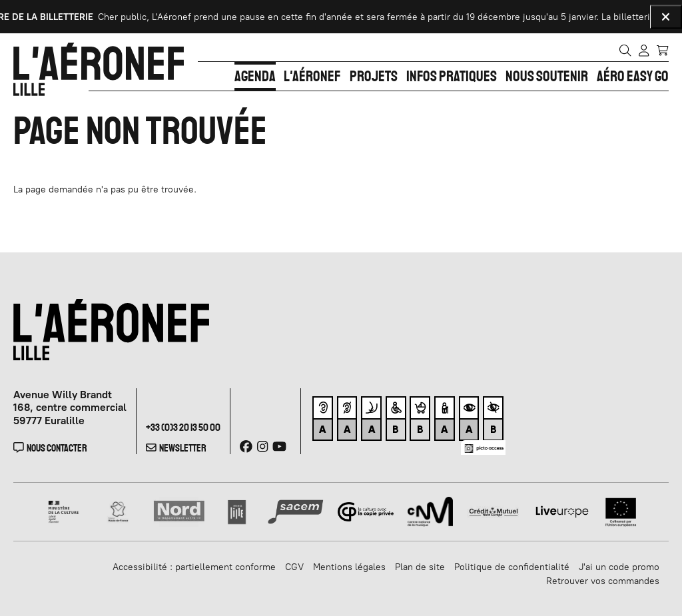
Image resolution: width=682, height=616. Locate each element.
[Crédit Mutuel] (493, 511)
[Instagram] (262, 447)
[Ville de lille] (237, 511)
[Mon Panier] (662, 49)
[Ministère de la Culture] (64, 511)
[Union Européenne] (621, 511)
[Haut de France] (118, 511)
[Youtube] (279, 447)
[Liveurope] (562, 511)
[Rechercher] (625, 50)
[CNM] (430, 511)
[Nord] (179, 511)
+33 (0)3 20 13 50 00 (183, 427)
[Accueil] (99, 69)
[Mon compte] (644, 50)
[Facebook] (246, 447)
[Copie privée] (366, 511)
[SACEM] (296, 511)
